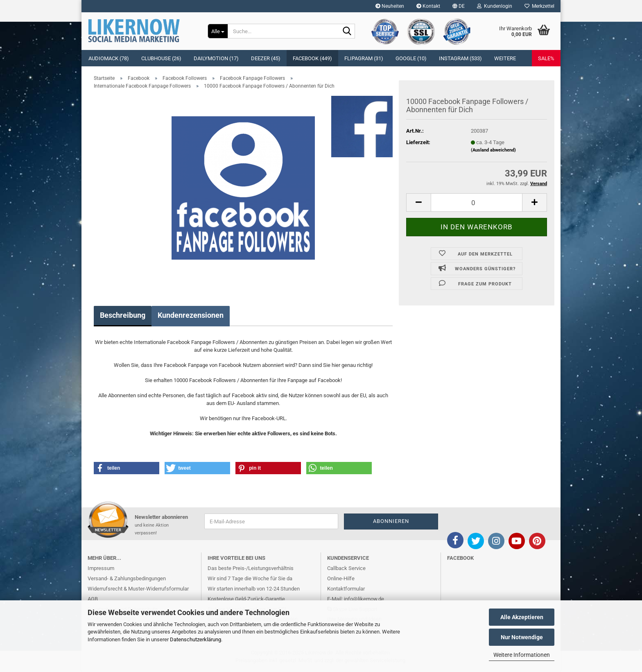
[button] (459, 6)
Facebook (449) (312, 58)
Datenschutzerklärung (196, 639)
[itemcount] (477, 203)
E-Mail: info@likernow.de (356, 599)
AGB (93, 599)
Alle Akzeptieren (522, 617)
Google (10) (411, 58)
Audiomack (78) (109, 58)
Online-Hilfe (341, 578)
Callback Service (346, 568)
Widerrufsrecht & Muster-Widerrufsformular (138, 589)
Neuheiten (390, 6)
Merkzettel (539, 6)
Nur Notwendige (522, 637)
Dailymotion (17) (216, 58)
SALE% (546, 58)
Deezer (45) (266, 58)
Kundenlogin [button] (495, 6)
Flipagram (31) (364, 58)
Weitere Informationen (522, 655)
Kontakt (428, 6)
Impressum (101, 568)
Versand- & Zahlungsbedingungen (127, 578)
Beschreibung (123, 315)
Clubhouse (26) (161, 58)
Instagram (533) (460, 58)
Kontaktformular (346, 589)
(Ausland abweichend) (493, 150)
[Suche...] (218, 31)
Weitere (505, 58)
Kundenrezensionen (191, 315)
